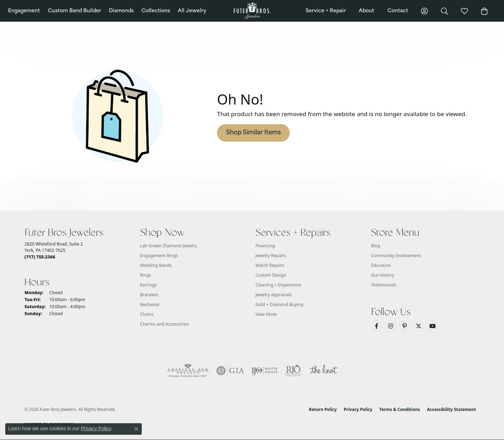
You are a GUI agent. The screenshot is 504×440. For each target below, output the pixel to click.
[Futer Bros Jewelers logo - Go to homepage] (252, 11)
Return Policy (323, 409)
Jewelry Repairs (271, 256)
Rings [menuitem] (146, 275)
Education (381, 265)
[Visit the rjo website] (293, 371)
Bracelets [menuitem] (149, 295)
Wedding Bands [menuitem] (156, 265)
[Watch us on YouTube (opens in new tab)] (433, 326)
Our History (383, 275)
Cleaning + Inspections (278, 285)
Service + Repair (326, 11)
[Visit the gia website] (230, 371)
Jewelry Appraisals (274, 295)
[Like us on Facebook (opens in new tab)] (377, 326)
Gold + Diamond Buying (279, 304)
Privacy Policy (358, 409)
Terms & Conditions (400, 409)
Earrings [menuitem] (148, 285)
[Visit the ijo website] (264, 371)
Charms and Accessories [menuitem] (164, 324)
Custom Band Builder (75, 11)
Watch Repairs (270, 265)
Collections (156, 11)
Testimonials (384, 285)
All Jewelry (192, 11)
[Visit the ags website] (188, 371)
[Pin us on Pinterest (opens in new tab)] (405, 326)
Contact (398, 11)
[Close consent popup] (136, 429)
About (366, 11)
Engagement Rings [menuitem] (159, 256)
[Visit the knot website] (323, 371)
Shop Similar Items (253, 133)
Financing (265, 246)
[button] (425, 11)
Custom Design (271, 275)
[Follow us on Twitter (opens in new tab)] (419, 326)
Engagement (24, 11)
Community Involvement (396, 256)
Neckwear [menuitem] (150, 304)
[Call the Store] (40, 257)
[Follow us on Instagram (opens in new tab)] (391, 326)
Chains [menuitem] (147, 314)
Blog (376, 246)
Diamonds (121, 11)
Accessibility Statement (451, 409)
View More (266, 314)
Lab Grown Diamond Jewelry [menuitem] (168, 246)
